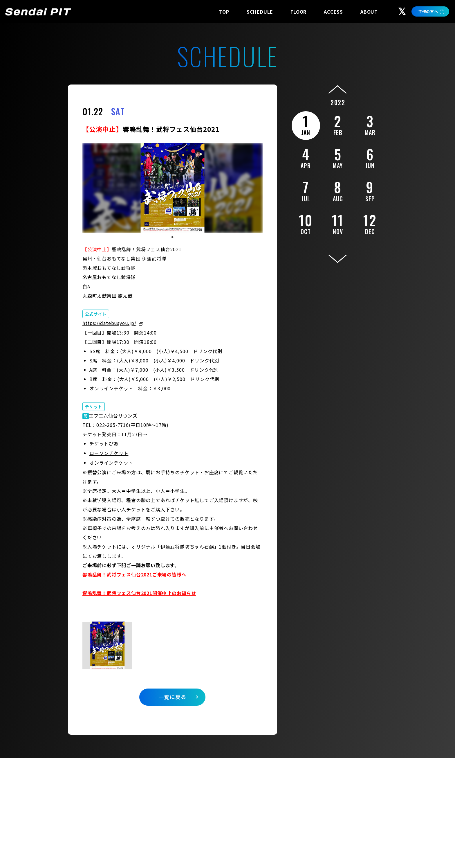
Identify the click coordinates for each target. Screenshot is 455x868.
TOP (224, 12)
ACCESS (333, 12)
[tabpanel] (173, 188)
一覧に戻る (173, 696)
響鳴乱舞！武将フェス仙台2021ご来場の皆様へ (134, 573)
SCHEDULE (260, 12)
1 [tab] (172, 237)
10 (306, 223)
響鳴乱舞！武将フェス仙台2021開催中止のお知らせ (139, 592)
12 (370, 223)
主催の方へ (428, 11)
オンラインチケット (111, 462)
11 (338, 223)
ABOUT (369, 12)
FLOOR (298, 12)
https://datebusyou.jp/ (110, 323)
